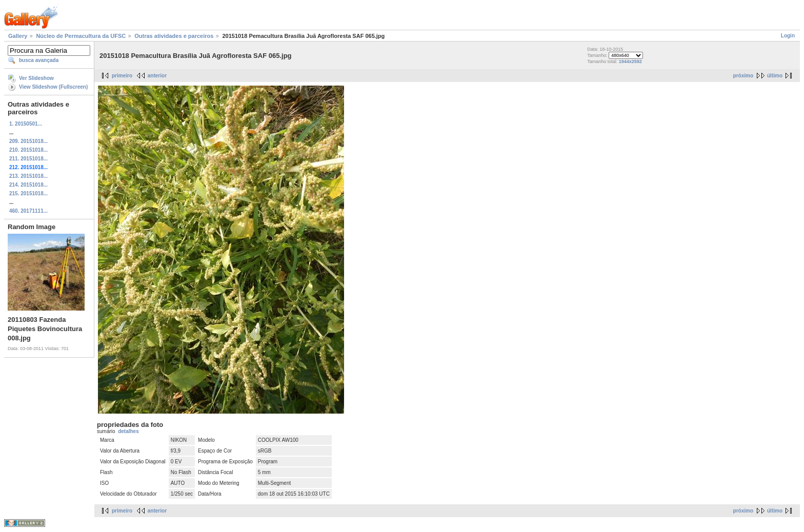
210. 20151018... (28, 150)
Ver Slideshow (36, 78)
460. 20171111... (28, 211)
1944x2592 (630, 62)
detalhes (128, 431)
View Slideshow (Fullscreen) (53, 87)
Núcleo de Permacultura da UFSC (81, 36)
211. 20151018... (28, 159)
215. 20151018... (28, 193)
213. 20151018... (28, 176)
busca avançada (39, 60)
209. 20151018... (28, 141)
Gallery (18, 36)
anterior (157, 76)
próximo (743, 76)
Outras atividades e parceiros (174, 36)
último (775, 76)
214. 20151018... (28, 185)
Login (788, 36)
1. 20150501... (26, 124)
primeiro (122, 76)
